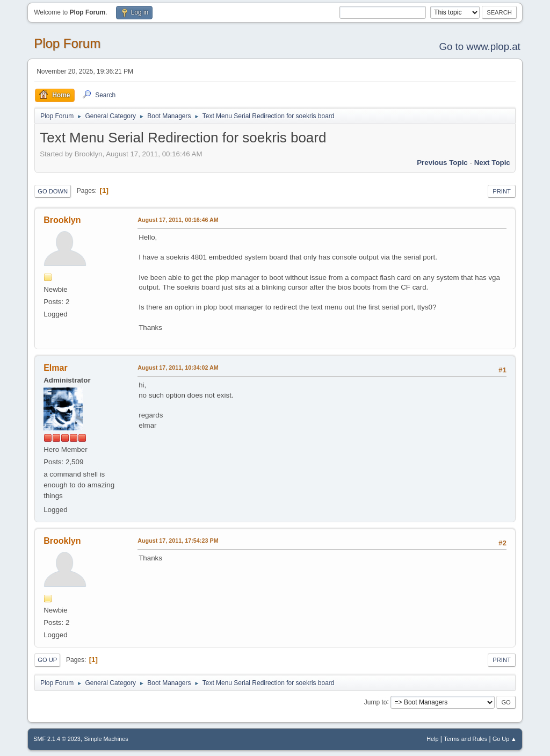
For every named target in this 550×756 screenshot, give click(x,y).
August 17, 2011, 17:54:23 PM (178, 541)
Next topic (492, 163)
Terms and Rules (465, 739)
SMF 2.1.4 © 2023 (57, 739)
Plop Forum (67, 43)
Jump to (376, 702)
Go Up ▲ (505, 739)
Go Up (47, 660)
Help (432, 739)
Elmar (55, 368)
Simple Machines (106, 739)
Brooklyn (62, 220)
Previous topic (442, 163)
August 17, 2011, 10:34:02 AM (178, 368)
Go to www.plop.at (479, 46)
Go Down (53, 191)
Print (502, 191)
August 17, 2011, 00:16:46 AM (178, 220)
